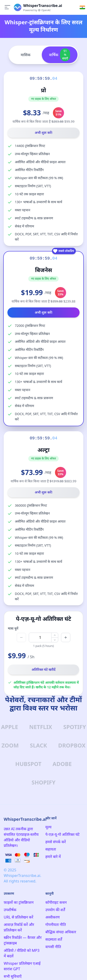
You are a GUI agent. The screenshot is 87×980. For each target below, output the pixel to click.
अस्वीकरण (53, 917)
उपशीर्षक (10, 910)
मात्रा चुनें (13, 628)
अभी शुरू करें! (43, 133)
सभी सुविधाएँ (13, 976)
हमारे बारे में (53, 857)
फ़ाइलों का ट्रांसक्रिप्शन (19, 902)
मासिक (26, 55)
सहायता (51, 849)
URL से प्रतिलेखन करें (18, 917)
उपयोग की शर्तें (55, 910)
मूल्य (48, 827)
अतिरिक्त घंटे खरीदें (43, 669)
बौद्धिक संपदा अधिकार (61, 932)
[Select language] (82, 7)
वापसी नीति (53, 947)
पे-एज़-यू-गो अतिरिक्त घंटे (63, 834)
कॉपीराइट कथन (56, 902)
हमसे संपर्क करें (56, 842)
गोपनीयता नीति (56, 925)
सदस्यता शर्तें (54, 939)
